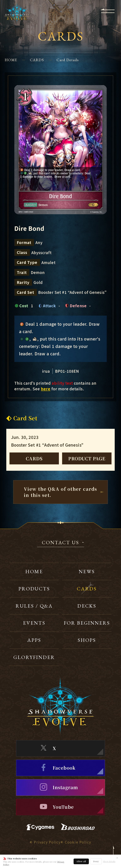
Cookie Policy (78, 842)
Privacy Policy (47, 842)
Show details (109, 861)
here (46, 389)
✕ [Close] (117, 858)
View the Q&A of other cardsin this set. (60, 492)
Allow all (81, 861)
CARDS (37, 60)
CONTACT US (60, 543)
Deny (96, 861)
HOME (11, 60)
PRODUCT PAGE (87, 458)
